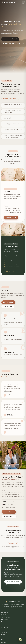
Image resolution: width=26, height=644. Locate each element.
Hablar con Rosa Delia (13, 586)
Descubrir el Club (10, 271)
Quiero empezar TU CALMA (10, 39)
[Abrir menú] (23, 2)
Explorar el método (8, 302)
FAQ (2, 639)
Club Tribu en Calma (6, 617)
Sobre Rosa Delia (8, 306)
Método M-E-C (5, 619)
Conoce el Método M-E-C (10, 99)
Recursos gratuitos (6, 622)
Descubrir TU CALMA (11, 218)
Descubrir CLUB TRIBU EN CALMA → (12, 43)
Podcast (3, 635)
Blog (2, 637)
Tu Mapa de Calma (6, 624)
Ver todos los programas (13, 582)
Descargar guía (13, 543)
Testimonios (4, 632)
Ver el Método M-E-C (9, 516)
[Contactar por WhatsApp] (20, 640)
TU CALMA (4, 615)
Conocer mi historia (9, 512)
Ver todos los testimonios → (8, 377)
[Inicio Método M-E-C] (8, 2)
